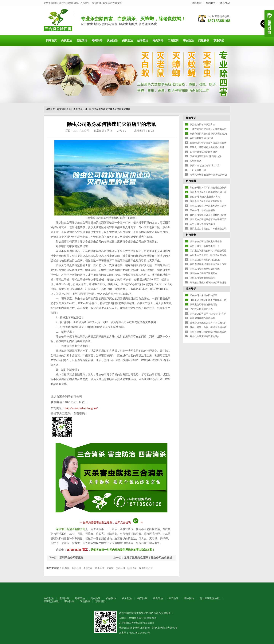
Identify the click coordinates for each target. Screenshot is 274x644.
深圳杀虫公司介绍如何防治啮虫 (206, 201)
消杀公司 (100, 568)
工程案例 (173, 41)
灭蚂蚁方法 (196, 161)
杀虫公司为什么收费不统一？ (205, 246)
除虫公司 (132, 568)
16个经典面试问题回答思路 (204, 152)
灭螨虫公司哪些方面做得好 (204, 305)
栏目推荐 (191, 181)
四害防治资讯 (64, 109)
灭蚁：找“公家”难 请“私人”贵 (205, 166)
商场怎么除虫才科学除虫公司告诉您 (208, 283)
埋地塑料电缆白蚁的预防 (202, 318)
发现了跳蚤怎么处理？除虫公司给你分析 (148, 558)
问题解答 (204, 41)
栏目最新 (191, 235)
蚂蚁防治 (127, 41)
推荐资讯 (191, 289)
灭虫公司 (120, 568)
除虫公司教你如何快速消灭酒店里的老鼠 (110, 109)
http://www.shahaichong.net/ (81, 408)
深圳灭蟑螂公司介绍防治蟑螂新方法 (208, 332)
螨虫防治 (189, 598)
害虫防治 (188, 41)
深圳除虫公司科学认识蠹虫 (204, 273)
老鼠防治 (82, 41)
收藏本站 (197, 3)
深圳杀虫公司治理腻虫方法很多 (206, 241)
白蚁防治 (67, 41)
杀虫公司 (76, 568)
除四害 (66, 568)
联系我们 (219, 41)
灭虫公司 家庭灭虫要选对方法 (205, 197)
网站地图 (210, 3)
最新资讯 (191, 118)
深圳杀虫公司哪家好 (71, 558)
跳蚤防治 (158, 598)
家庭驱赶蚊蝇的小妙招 (201, 138)
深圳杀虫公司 (146, 568)
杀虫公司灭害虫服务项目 (202, 224)
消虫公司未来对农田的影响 (204, 295)
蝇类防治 (158, 41)
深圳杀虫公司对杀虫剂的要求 (205, 269)
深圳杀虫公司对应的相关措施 (205, 260)
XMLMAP (225, 3)
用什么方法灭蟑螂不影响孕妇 (205, 336)
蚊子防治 (143, 41)
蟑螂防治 (97, 41)
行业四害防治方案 (210, 598)
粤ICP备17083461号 (139, 633)
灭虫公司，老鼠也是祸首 (202, 210)
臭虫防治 (112, 41)
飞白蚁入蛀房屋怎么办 (201, 309)
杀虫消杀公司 (80, 109)
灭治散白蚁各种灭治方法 (202, 125)
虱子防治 (174, 598)
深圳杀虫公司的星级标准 (202, 278)
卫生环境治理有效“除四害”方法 (206, 156)
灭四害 (110, 568)
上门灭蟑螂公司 (198, 170)
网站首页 (51, 41)
